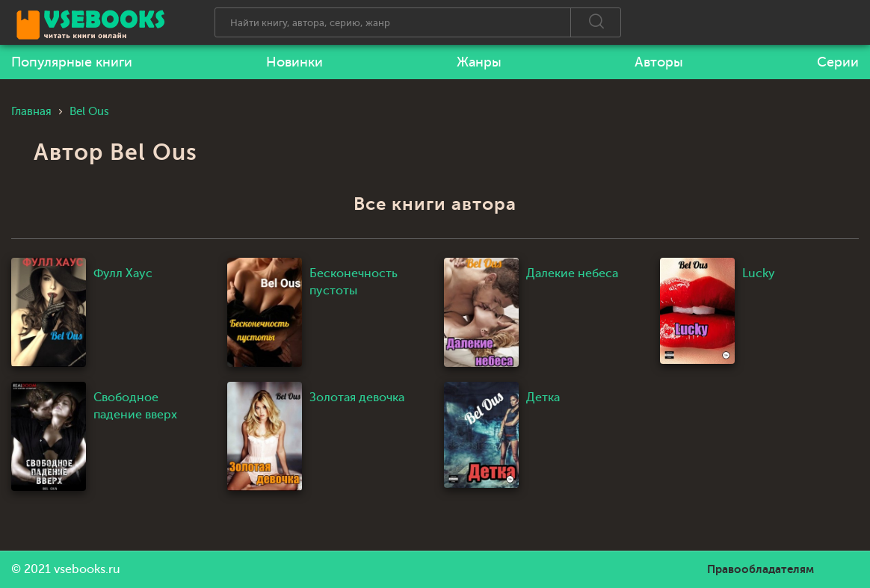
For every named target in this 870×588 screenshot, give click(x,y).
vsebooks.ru (87, 569)
